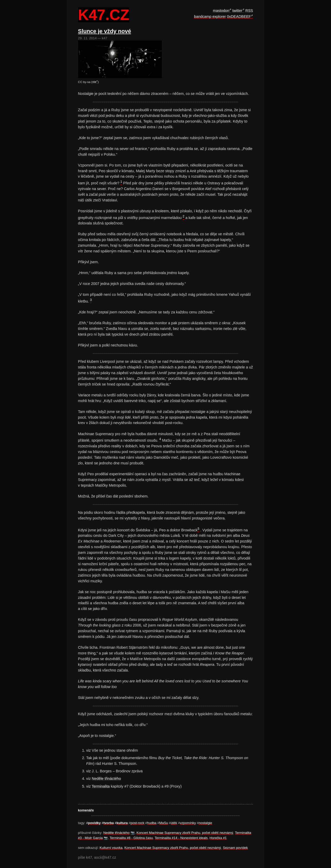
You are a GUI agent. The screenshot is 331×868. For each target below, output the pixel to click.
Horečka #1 (218, 838)
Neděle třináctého (106, 779)
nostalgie (205, 823)
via (94, 82)
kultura (122, 823)
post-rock (137, 823)
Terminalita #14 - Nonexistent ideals (181, 838)
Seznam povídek (235, 848)
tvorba (109, 823)
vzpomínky (188, 823)
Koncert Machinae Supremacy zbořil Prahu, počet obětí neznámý (185, 833)
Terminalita (101, 786)
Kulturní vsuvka (111, 848)
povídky (95, 823)
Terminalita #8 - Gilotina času (131, 838)
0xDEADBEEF (239, 17)
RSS (249, 11)
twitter (237, 11)
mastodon (221, 11)
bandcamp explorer (210, 17)
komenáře (86, 810)
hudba (152, 823)
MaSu (164, 823)
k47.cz (104, 15)
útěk (174, 823)
